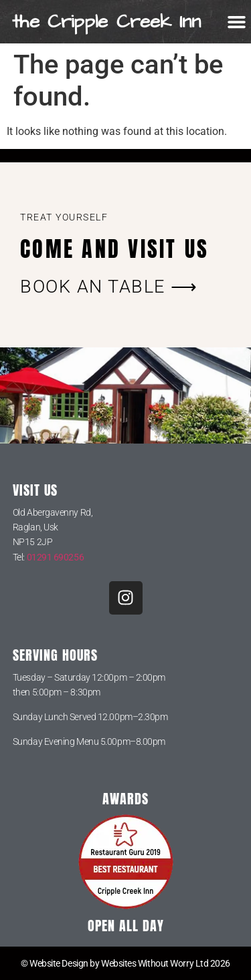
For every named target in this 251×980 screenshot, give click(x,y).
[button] (237, 22)
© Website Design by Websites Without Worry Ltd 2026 (125, 963)
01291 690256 (56, 557)
